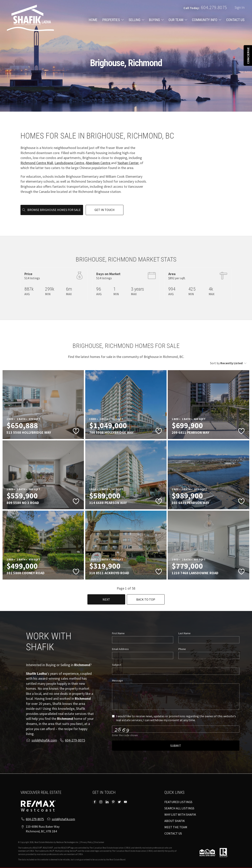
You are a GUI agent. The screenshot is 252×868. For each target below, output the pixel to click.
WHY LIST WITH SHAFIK (180, 814)
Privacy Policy (87, 842)
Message (117, 680)
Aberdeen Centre (98, 163)
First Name (118, 633)
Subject (117, 665)
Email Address (120, 649)
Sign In (240, 7)
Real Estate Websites (44, 842)
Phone (182, 649)
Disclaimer (99, 842)
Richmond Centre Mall (37, 163)
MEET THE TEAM (176, 827)
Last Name (184, 633)
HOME (93, 20)
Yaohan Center (128, 163)
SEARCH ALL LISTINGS (179, 808)
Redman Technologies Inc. (68, 842)
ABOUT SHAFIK (175, 821)
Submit (176, 746)
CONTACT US (235, 20)
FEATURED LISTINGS (178, 802)
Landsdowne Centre (69, 163)
